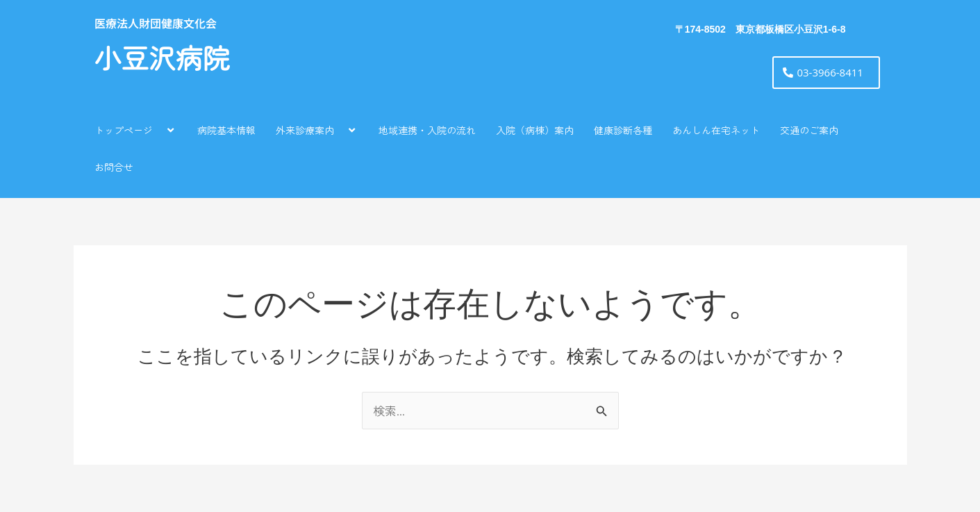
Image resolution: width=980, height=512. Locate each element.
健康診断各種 (623, 130)
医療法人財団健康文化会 (156, 23)
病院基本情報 (226, 130)
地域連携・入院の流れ (427, 130)
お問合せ (114, 167)
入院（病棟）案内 (535, 130)
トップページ (136, 130)
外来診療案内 (317, 130)
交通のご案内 (809, 130)
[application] (158, 130)
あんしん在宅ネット (716, 130)
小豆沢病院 (162, 59)
